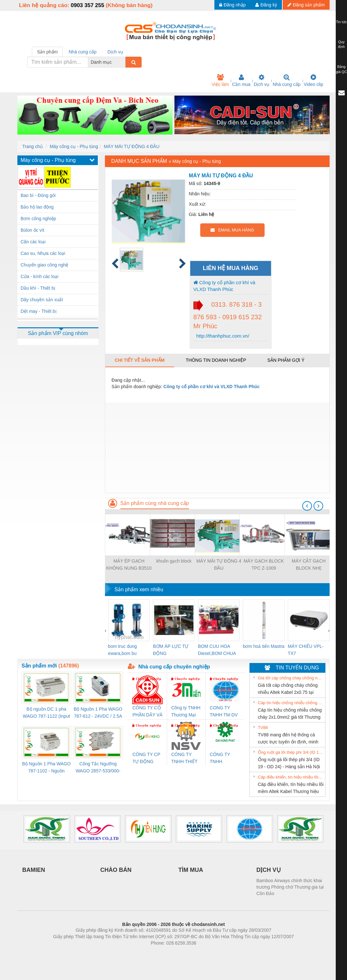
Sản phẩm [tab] (47, 52)
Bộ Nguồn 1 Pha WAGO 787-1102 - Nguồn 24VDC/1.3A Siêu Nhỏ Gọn (47, 768)
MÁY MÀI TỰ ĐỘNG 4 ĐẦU (131, 146)
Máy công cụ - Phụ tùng (74, 146)
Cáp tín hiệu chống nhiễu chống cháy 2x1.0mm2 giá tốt (291, 703)
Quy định (341, 44)
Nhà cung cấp (287, 80)
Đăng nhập (233, 5)
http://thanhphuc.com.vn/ (222, 336)
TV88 (263, 728)
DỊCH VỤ (269, 870)
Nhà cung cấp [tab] (83, 52)
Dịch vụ (262, 80)
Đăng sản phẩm (306, 5)
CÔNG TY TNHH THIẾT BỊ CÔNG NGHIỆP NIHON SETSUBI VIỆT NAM (184, 758)
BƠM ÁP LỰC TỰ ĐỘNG (171, 650)
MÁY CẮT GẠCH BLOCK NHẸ (309, 565)
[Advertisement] (217, 448)
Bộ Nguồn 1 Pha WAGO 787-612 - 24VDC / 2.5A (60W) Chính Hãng (98, 713)
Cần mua (241, 80)
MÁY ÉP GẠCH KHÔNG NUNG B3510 (129, 565)
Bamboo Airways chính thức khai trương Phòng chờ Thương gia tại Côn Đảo (290, 887)
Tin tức (342, 22)
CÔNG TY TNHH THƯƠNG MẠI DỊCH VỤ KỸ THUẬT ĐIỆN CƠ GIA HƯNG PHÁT (224, 758)
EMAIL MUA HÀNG (232, 230)
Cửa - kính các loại (39, 276)
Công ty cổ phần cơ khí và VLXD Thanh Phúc (225, 286)
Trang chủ (33, 146)
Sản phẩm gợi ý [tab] (286, 360)
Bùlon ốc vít (32, 230)
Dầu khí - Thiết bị (38, 288)
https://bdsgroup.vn (165, 953)
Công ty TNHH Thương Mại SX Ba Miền (186, 712)
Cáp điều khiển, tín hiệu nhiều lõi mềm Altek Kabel (291, 777)
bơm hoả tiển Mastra (263, 646)
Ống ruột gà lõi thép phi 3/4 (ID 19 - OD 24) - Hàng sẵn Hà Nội (291, 752)
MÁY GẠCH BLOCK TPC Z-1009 (264, 565)
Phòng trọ (132, 953)
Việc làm (220, 80)
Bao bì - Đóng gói (38, 195)
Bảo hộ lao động (37, 207)
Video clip (314, 80)
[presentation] (307, 506)
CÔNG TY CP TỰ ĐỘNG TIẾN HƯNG (146, 758)
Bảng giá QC (341, 69)
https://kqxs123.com (204, 953)
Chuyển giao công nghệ (44, 265)
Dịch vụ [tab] (115, 52)
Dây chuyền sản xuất (42, 300)
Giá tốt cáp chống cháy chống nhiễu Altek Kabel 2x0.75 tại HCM (291, 678)
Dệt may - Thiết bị (39, 311)
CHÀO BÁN (116, 870)
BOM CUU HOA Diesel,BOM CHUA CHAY (217, 650)
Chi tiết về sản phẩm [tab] (140, 360)
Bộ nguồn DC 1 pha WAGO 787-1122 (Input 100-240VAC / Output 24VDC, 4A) (47, 713)
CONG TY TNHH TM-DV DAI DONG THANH (224, 712)
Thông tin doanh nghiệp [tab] (216, 360)
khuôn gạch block (174, 561)
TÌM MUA (191, 870)
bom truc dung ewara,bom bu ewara (123, 650)
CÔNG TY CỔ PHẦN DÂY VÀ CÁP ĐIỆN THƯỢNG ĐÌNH (147, 712)
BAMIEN (34, 870)
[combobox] (124, 62)
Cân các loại (33, 242)
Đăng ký (266, 5)
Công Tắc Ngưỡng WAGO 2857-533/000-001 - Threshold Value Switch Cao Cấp (98, 768)
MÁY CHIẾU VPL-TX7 (306, 650)
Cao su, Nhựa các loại (43, 253)
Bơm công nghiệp (38, 219)
